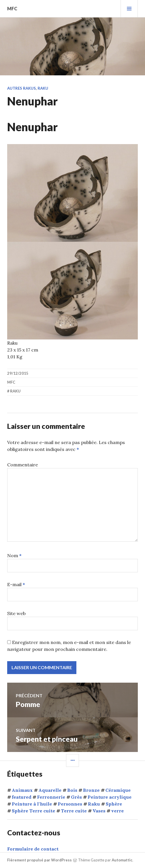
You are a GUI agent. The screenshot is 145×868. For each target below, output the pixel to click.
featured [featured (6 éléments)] (22, 797)
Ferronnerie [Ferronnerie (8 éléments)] (51, 797)
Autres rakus (22, 88)
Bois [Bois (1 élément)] (72, 790)
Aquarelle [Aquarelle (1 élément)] (50, 790)
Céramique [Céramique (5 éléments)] (118, 790)
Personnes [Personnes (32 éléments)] (70, 804)
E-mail (16, 584)
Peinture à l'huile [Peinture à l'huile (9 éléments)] (32, 804)
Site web (16, 613)
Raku (43, 88)
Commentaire (23, 465)
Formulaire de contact (33, 849)
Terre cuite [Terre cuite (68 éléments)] (74, 811)
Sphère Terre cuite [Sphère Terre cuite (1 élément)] (33, 811)
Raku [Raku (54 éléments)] (94, 804)
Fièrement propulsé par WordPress (39, 860)
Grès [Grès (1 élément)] (76, 797)
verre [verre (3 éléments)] (117, 811)
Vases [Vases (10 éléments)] (99, 811)
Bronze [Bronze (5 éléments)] (91, 790)
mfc (12, 8)
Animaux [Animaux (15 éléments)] (22, 790)
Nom (14, 555)
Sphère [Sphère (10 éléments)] (114, 804)
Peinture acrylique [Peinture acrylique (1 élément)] (110, 797)
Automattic (122, 860)
